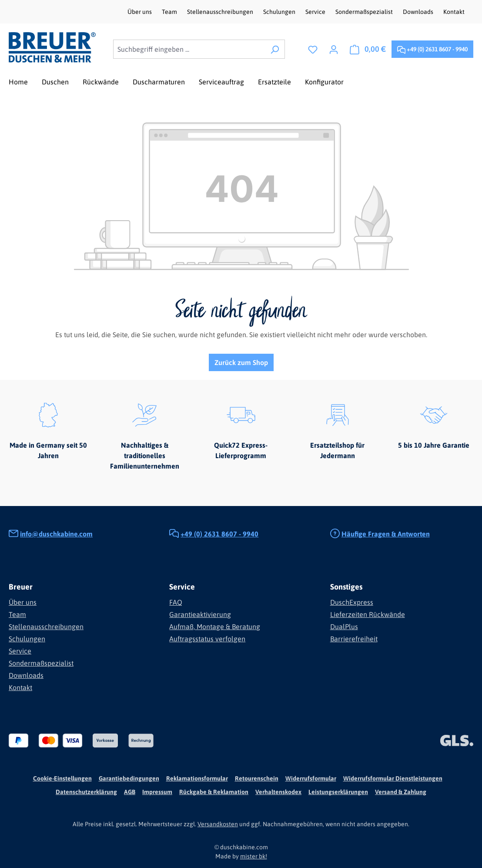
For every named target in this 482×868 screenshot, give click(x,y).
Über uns (140, 12)
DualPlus (344, 627)
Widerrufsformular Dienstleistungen (393, 778)
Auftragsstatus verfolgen (207, 639)
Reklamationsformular (197, 778)
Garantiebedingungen (129, 778)
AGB (130, 792)
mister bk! (254, 856)
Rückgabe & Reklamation (214, 792)
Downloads (419, 12)
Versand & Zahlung (401, 792)
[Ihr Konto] (334, 49)
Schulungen (280, 12)
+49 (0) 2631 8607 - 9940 (432, 48)
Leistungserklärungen (338, 792)
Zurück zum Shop (241, 362)
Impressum (157, 792)
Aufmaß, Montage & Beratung (215, 627)
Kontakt (454, 12)
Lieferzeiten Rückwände (368, 614)
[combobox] (189, 49)
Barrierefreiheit (354, 639)
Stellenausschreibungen (221, 12)
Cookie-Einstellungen (62, 778)
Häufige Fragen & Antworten (386, 534)
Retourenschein (257, 778)
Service (316, 12)
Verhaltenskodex (278, 792)
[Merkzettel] (313, 49)
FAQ (176, 602)
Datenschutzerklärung (86, 792)
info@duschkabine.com (56, 534)
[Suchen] (275, 49)
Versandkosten (218, 824)
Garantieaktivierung (200, 614)
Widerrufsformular (311, 778)
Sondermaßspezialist (365, 12)
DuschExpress (352, 602)
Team (170, 12)
